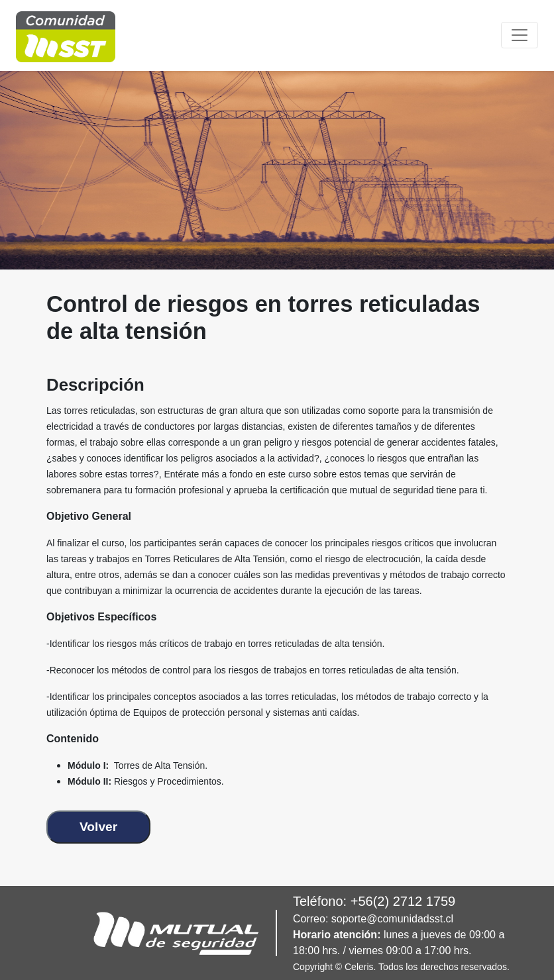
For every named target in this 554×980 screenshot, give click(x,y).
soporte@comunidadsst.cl (392, 919)
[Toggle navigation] (520, 35)
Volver (98, 827)
